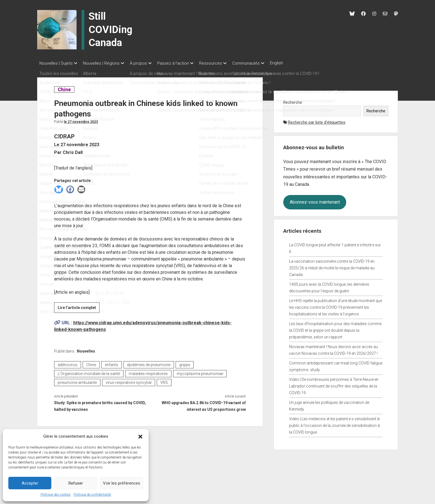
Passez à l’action (181, 63)
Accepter (30, 483)
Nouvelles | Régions (104, 63)
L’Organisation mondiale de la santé (89, 372)
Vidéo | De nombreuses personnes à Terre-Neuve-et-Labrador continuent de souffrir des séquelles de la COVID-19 (334, 384)
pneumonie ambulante (77, 381)
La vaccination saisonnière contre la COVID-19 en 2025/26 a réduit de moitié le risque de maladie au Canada (332, 266)
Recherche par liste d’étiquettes (317, 121)
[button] (140, 436)
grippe (185, 363)
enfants (112, 363)
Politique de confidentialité (92, 495)
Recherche (293, 101)
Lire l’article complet (79, 307)
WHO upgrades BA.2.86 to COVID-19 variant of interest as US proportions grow (204, 404)
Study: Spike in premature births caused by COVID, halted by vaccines (100, 404)
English (293, 63)
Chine (66, 88)
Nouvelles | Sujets (56, 63)
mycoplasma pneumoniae (200, 372)
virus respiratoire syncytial (129, 381)
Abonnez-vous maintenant (315, 200)
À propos (144, 63)
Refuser (76, 483)
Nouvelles (86, 349)
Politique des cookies (56, 495)
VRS (164, 381)
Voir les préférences (122, 483)
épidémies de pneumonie (149, 363)
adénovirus (68, 363)
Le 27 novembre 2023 (81, 120)
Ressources (222, 63)
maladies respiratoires (148, 372)
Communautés (260, 63)
